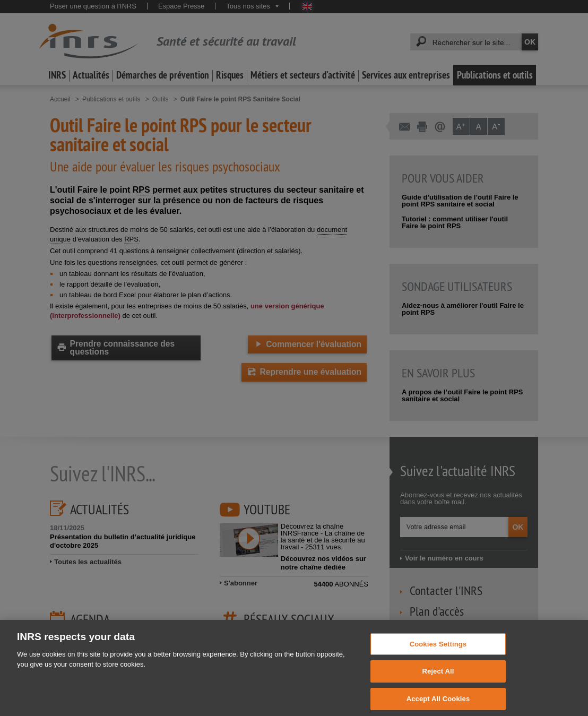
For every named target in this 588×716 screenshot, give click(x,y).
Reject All (438, 679)
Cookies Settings (438, 652)
